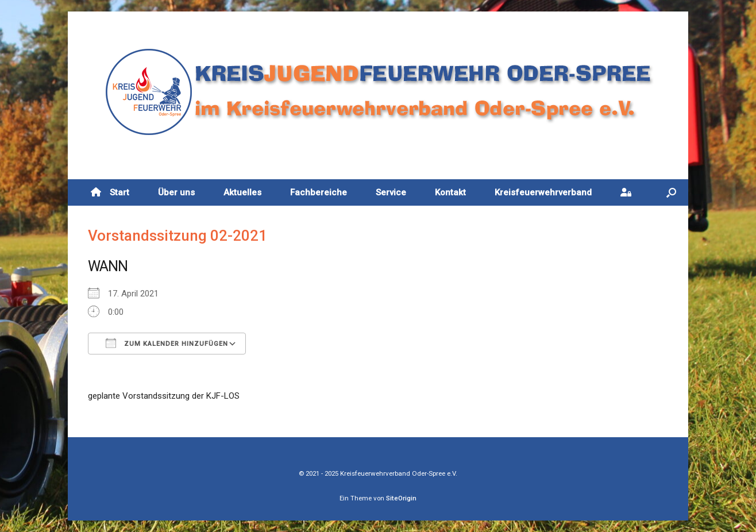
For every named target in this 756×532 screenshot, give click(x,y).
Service (391, 192)
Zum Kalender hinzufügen (167, 343)
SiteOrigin (401, 498)
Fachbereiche (319, 192)
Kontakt (450, 192)
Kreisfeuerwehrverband (543, 192)
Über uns (176, 192)
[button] (671, 192)
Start (110, 192)
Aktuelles (242, 192)
